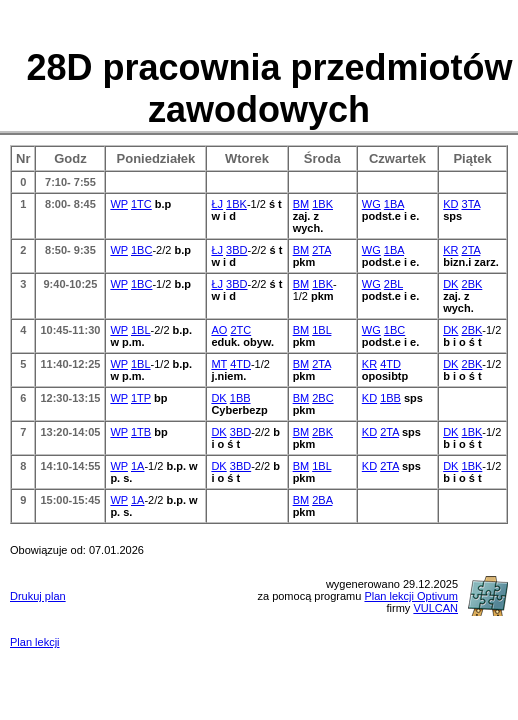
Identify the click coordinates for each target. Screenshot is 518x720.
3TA (471, 204)
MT (219, 364)
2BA (322, 500)
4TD (240, 364)
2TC (240, 330)
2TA (321, 250)
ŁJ (217, 204)
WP (119, 204)
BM (301, 204)
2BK (472, 284)
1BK (236, 204)
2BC (322, 398)
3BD (236, 250)
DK (450, 284)
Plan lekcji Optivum (411, 596)
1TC (141, 204)
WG (371, 204)
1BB (240, 398)
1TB (141, 432)
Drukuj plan (38, 596)
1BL (141, 330)
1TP (141, 398)
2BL (393, 284)
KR (450, 250)
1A (137, 466)
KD (450, 204)
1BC (141, 250)
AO (219, 330)
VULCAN (435, 608)
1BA (394, 204)
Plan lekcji (35, 642)
